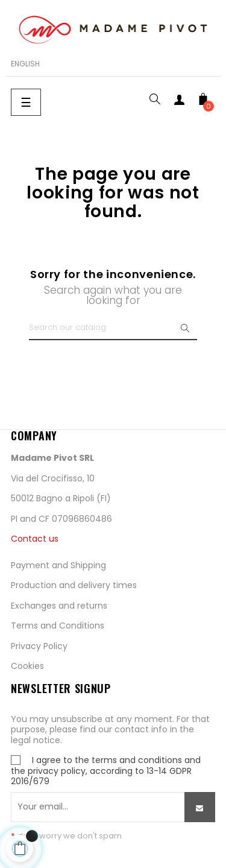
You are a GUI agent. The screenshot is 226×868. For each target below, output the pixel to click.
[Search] (113, 328)
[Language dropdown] (25, 64)
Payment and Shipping (58, 565)
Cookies (27, 666)
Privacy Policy (39, 646)
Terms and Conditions (58, 626)
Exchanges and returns (59, 606)
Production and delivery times (74, 585)
